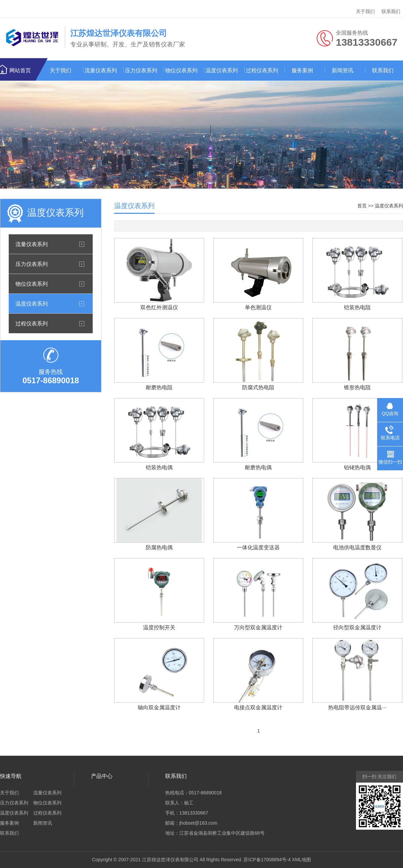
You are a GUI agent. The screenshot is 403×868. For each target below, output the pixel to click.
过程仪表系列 (262, 70)
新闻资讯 (343, 70)
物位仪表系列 (181, 70)
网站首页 (20, 70)
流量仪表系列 (101, 70)
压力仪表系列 (141, 70)
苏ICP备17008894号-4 (267, 860)
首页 (362, 206)
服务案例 (302, 70)
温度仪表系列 (222, 70)
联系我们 (391, 11)
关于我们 (365, 11)
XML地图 (301, 860)
